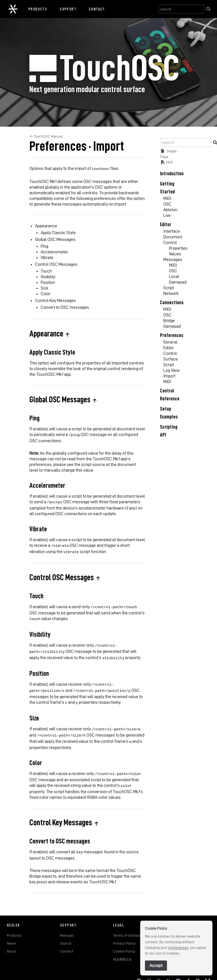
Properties (178, 248)
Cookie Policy (124, 940)
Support (68, 9)
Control (170, 243)
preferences (178, 947)
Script (169, 288)
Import (169, 376)
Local (174, 277)
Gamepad (178, 282)
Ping (45, 246)
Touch (46, 271)
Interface (172, 231)
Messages (173, 260)
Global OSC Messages (55, 239)
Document (173, 237)
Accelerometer (54, 251)
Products (38, 9)
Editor (169, 348)
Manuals (67, 925)
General (170, 342)
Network (171, 293)
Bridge (169, 321)
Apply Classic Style (58, 232)
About (12, 940)
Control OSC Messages (56, 264)
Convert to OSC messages (65, 307)
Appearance (46, 225)
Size (45, 288)
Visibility (48, 276)
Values (175, 254)
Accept (156, 966)
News (11, 932)
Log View (171, 370)
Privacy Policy (124, 932)
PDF (167, 162)
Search (66, 932)
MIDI (167, 198)
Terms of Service (127, 925)
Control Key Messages (56, 300)
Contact (97, 9)
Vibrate (47, 257)
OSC (167, 204)
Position (48, 282)
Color (46, 293)
